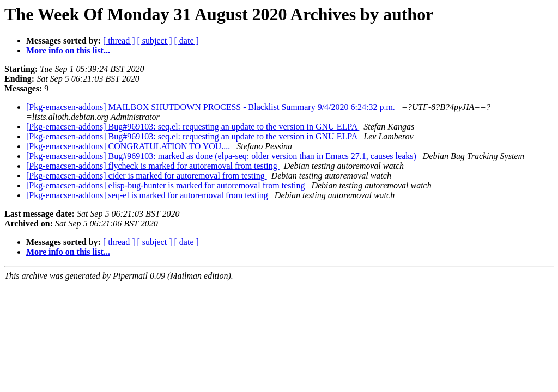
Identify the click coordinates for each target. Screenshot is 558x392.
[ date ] (187, 41)
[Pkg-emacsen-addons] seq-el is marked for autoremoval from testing (148, 195)
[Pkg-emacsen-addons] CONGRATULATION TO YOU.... (129, 146)
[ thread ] (119, 41)
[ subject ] (155, 41)
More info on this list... (68, 50)
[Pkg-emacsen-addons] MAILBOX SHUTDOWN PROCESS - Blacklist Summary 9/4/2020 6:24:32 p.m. (212, 107)
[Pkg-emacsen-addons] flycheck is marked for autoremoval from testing (153, 166)
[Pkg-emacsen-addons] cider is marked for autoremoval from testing (147, 176)
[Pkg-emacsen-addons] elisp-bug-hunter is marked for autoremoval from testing (166, 185)
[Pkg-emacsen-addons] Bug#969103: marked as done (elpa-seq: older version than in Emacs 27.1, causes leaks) (222, 156)
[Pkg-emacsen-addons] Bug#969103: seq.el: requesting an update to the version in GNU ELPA (193, 127)
